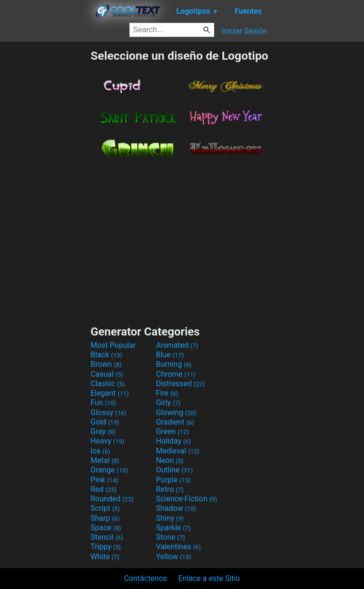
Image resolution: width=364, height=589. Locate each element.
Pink (105, 480)
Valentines (178, 547)
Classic (108, 384)
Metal (105, 460)
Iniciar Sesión (244, 31)
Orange (109, 470)
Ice (100, 451)
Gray (103, 431)
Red (104, 489)
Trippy (106, 547)
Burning (174, 364)
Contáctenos (146, 578)
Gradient (175, 422)
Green (173, 431)
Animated (177, 345)
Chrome (176, 374)
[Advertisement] (45, 191)
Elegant (110, 393)
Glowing (176, 412)
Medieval (178, 451)
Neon (170, 460)
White (105, 557)
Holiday (173, 441)
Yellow (173, 557)
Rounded (112, 499)
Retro (170, 489)
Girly (168, 403)
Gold (105, 422)
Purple (173, 480)
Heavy (107, 441)
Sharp (105, 518)
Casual (107, 374)
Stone (170, 537)
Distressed (180, 384)
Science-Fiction (187, 499)
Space (106, 528)
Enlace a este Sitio (209, 578)
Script (105, 508)
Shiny (170, 518)
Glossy (109, 412)
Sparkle (173, 528)
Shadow (176, 508)
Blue (170, 355)
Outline (174, 470)
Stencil (107, 537)
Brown (106, 364)
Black (106, 355)
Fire (167, 393)
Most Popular (113, 345)
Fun (103, 403)
